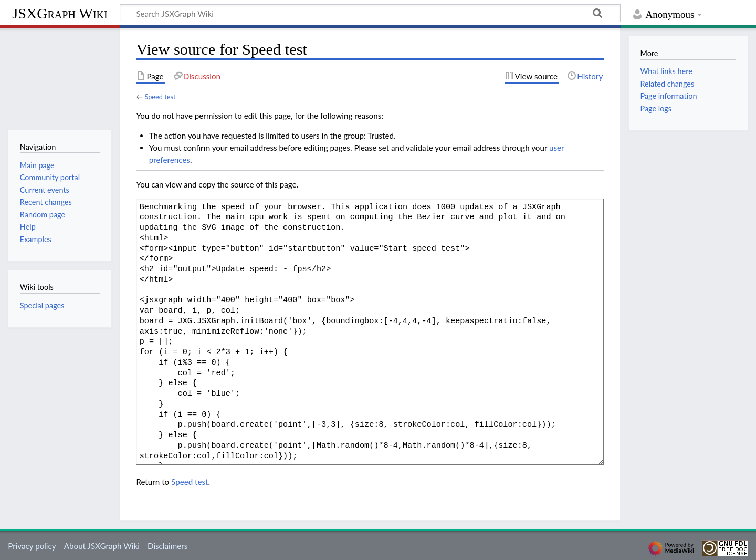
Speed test (160, 97)
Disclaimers (167, 546)
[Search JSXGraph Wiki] (370, 13)
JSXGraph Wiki (60, 13)
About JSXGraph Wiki (102, 546)
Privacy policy (32, 546)
